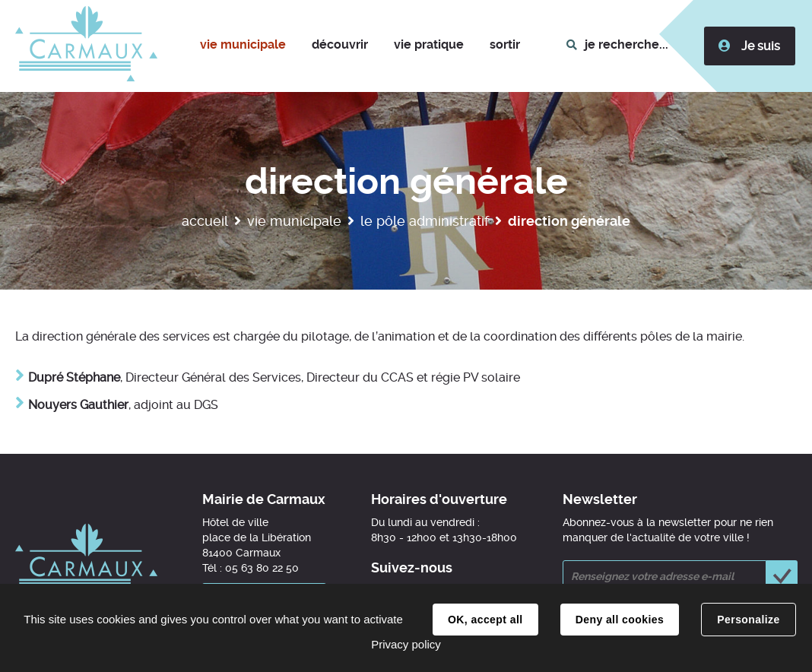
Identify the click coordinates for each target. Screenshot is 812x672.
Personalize (748, 620)
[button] (243, 46)
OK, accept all (485, 620)
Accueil (205, 221)
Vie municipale (294, 221)
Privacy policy (406, 644)
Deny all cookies (620, 620)
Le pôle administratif (425, 221)
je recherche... (628, 44)
